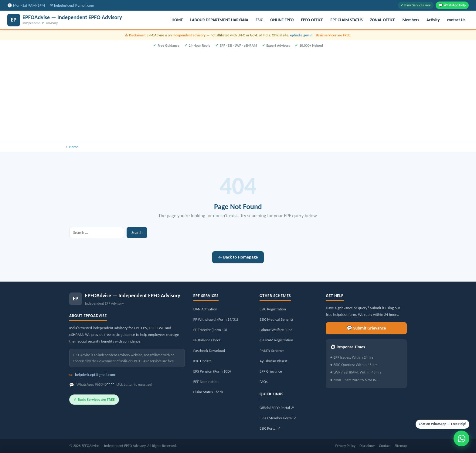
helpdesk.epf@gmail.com (74, 5)
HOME (177, 20)
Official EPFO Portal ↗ (277, 408)
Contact (385, 446)
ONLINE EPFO (282, 20)
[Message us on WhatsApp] (461, 438)
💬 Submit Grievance (366, 328)
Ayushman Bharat (274, 361)
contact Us (456, 20)
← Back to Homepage (238, 257)
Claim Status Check (208, 392)
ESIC (259, 20)
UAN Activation (205, 309)
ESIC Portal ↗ (270, 428)
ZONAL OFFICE (382, 20)
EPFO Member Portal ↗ (278, 418)
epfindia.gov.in (301, 35)
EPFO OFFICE (312, 20)
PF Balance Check (207, 340)
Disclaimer (367, 446)
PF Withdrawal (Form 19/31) (216, 319)
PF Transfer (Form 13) (210, 330)
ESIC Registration (273, 309)
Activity (433, 20)
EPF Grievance (271, 371)
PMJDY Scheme (272, 351)
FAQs (263, 382)
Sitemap (401, 446)
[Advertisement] (238, 94)
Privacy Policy (345, 446)
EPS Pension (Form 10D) (212, 371)
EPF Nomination (206, 382)
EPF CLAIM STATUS (347, 20)
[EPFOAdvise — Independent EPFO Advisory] (87, 20)
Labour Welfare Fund (276, 330)
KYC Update (202, 361)
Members (411, 20)
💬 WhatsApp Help (452, 5)
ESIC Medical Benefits (277, 319)
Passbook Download (209, 351)
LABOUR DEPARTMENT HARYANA (219, 20)
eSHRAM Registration (276, 340)
